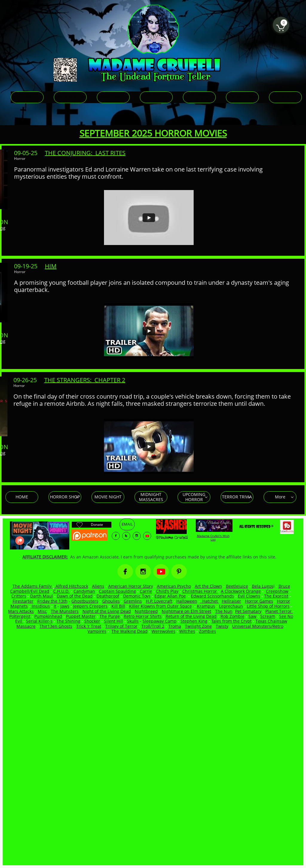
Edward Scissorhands (212, 596)
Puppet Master (81, 616)
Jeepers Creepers (90, 606)
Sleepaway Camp (160, 621)
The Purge (110, 616)
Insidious (40, 606)
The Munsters (65, 611)
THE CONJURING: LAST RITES (85, 153)
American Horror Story (131, 586)
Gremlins (133, 601)
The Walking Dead (130, 631)
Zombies (208, 631)
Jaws (65, 606)
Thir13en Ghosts (56, 626)
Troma (175, 626)
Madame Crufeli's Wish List (213, 538)
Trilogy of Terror (121, 626)
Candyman (84, 591)
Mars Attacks (21, 611)
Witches (187, 631)
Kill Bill (118, 606)
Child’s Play (167, 591)
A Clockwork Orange (241, 591)
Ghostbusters (85, 601)
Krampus (206, 606)
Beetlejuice (237, 586)
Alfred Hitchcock (71, 586)
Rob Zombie (232, 616)
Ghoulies (111, 601)
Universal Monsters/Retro (258, 626)
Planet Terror (279, 611)
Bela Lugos (263, 586)
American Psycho (174, 586)
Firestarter (23, 601)
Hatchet (211, 601)
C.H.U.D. (61, 591)
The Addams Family (33, 586)
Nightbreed (146, 611)
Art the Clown (208, 586)
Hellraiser (231, 601)
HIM (51, 266)
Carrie (146, 591)
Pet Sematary (248, 611)
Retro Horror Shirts (143, 616)
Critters (19, 596)
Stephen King (194, 621)
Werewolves (163, 631)
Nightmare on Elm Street (186, 611)
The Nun (224, 611)
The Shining (68, 621)
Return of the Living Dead (191, 616)
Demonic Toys (137, 596)
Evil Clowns (249, 596)
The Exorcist (276, 596)
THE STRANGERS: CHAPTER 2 (85, 380)
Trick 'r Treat (89, 626)
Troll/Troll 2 (153, 626)
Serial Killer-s (39, 621)
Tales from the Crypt (231, 621)
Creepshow (277, 591)
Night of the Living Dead (107, 611)
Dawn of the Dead (75, 596)
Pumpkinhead (48, 616)
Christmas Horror (200, 591)
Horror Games (259, 601)
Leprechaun (231, 606)
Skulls (133, 621)
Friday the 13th (52, 601)
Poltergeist (20, 616)
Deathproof (108, 596)
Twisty (222, 626)
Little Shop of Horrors (268, 606)
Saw (252, 616)
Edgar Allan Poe (170, 596)
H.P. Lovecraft (159, 601)
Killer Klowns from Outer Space (160, 606)
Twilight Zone (198, 626)
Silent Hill (114, 621)
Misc (42, 611)
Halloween (187, 601)
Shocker (92, 621)
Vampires (97, 631)
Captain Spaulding (117, 591)
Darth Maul (42, 596)
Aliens (98, 586)
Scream (268, 616)
